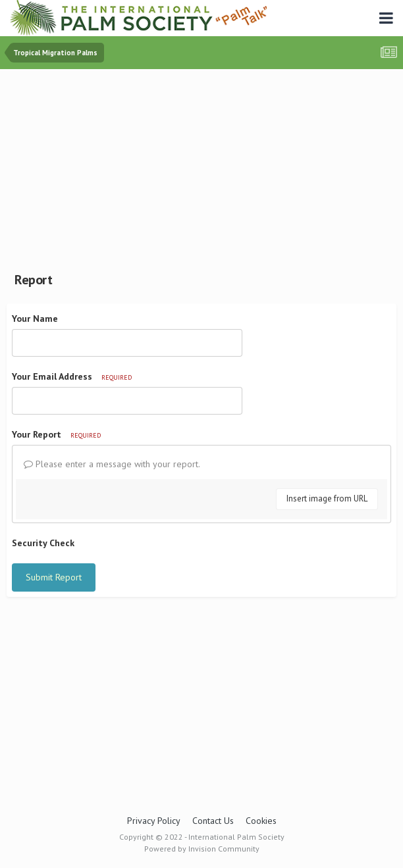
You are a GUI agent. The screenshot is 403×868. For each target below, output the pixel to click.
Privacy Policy (154, 821)
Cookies (261, 821)
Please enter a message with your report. (112, 464)
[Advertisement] (205, 168)
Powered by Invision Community (202, 849)
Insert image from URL (327, 498)
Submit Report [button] (54, 577)
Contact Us (213, 821)
